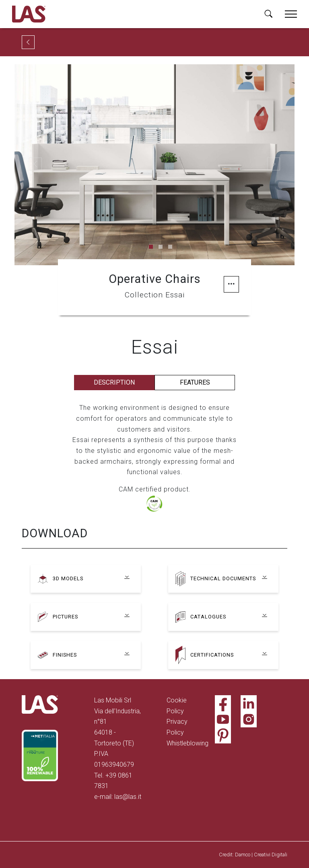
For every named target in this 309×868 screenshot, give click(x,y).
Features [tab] (195, 382)
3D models (68, 578)
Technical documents (223, 578)
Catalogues (208, 617)
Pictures (65, 617)
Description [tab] (114, 382)
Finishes (65, 655)
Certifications (212, 655)
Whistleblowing (187, 743)
